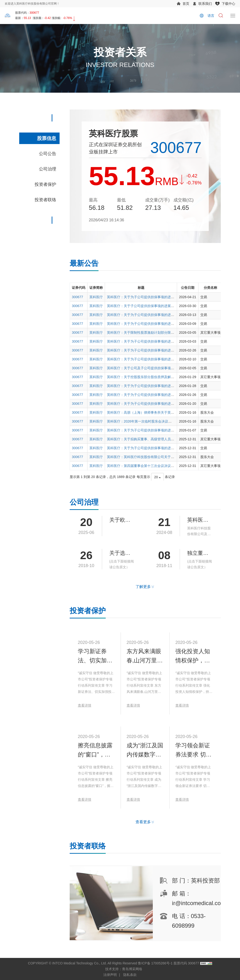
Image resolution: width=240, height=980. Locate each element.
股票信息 (47, 138)
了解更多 (143, 587)
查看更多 (143, 832)
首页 (186, 4)
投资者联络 (45, 200)
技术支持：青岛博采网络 (124, 969)
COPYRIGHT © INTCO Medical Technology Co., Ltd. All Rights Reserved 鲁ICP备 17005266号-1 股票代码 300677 (113, 963)
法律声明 (110, 975)
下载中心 (228, 4)
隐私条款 (130, 975)
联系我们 (205, 4)
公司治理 (48, 169)
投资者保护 (45, 184)
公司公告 (48, 154)
